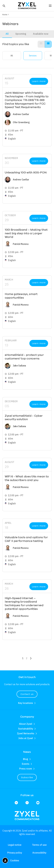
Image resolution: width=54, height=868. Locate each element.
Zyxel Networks (26, 733)
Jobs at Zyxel (26, 738)
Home (5, 14)
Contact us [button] (27, 694)
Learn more (39, 81)
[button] (4, 6)
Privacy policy (15, 853)
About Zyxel (26, 724)
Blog (26, 759)
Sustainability (26, 729)
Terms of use (39, 845)
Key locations (26, 703)
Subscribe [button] (27, 777)
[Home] (27, 5)
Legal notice (15, 845)
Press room (26, 769)
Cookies (15, 860)
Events (26, 764)
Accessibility (39, 853)
